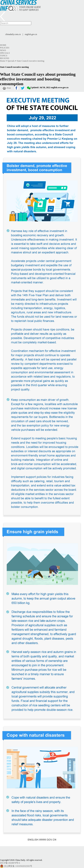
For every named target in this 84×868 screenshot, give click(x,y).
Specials (5, 53)
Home (3, 45)
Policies (5, 48)
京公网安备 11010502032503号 (18, 866)
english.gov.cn (31, 34)
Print (9, 88)
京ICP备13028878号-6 (10, 863)
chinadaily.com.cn (13, 34)
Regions (5, 58)
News (3, 50)
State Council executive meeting (31, 61)
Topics (4, 56)
